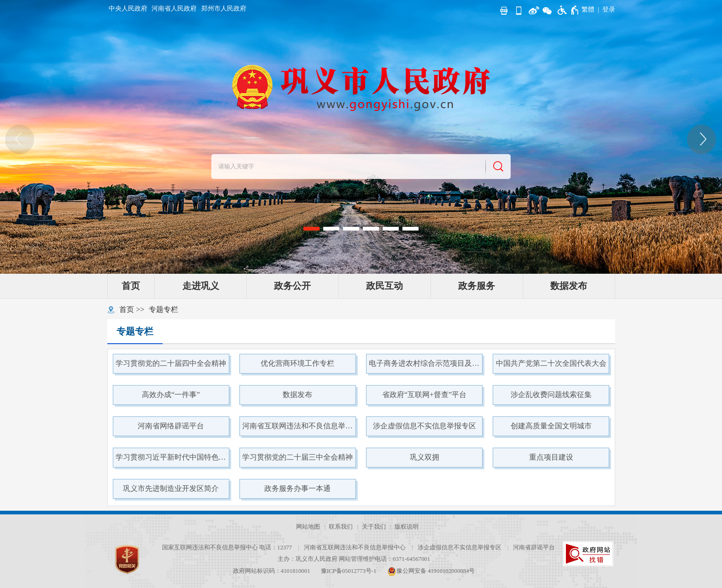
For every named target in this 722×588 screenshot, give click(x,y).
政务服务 (477, 286)
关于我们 (374, 527)
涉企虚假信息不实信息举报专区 (425, 426)
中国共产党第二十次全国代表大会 (551, 363)
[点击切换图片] (702, 139)
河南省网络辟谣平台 (171, 426)
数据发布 (569, 286)
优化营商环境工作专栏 (297, 363)
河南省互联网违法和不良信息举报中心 (299, 426)
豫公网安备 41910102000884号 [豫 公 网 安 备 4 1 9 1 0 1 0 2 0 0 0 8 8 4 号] (431, 571)
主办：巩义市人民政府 (308, 559)
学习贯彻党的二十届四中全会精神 (171, 363)
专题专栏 (163, 309)
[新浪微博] (533, 9)
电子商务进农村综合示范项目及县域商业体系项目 (425, 363)
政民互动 (384, 286)
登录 (609, 9)
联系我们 (341, 527)
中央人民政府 (128, 9)
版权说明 (407, 527)
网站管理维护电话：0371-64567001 (384, 559)
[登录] (609, 9)
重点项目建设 (551, 457)
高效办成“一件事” (171, 395)
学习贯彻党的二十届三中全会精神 (297, 457)
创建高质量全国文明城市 (551, 426)
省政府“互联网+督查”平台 (424, 395)
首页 (131, 286)
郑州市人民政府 (224, 9)
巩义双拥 (425, 457)
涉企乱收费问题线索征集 (551, 395)
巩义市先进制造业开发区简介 (171, 488)
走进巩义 (201, 286)
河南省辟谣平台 (534, 548)
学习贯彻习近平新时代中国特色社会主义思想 (172, 457)
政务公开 (292, 286)
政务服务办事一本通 (297, 488)
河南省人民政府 (174, 9)
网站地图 (308, 527)
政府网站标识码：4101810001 (272, 571)
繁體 (588, 9)
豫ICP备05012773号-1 (349, 571)
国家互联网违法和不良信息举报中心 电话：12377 (227, 548)
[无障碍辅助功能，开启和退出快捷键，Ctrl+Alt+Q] (568, 10)
